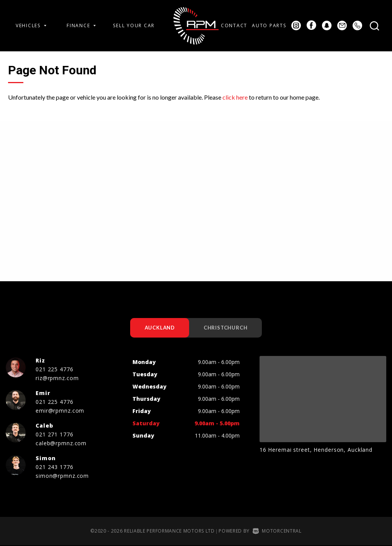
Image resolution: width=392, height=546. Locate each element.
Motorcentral (277, 531)
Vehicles (31, 25)
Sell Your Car (134, 25)
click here (235, 97)
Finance (81, 25)
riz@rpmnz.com (57, 378)
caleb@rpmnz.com (61, 444)
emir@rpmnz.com (60, 411)
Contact (234, 25)
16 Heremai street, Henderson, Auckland (316, 450)
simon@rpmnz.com (62, 476)
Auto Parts (269, 25)
